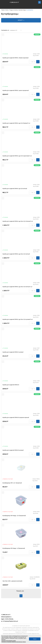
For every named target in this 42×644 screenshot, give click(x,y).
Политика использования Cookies (9, 641)
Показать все (21, 591)
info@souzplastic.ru (6, 617)
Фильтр (21, 20)
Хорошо (35, 639)
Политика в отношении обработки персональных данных (14, 642)
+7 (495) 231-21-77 (13, 2)
